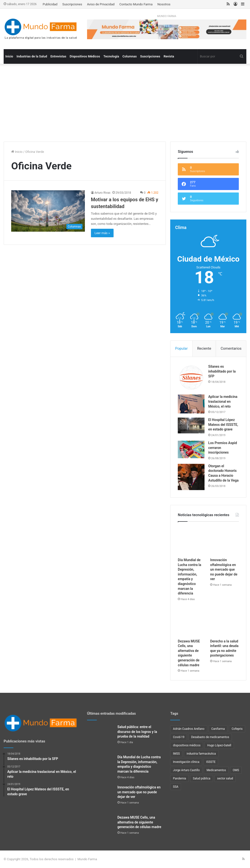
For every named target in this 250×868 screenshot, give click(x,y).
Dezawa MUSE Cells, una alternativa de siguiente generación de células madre (139, 822)
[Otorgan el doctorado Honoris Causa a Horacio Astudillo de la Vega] (191, 477)
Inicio (9, 56)
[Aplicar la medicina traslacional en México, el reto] (191, 404)
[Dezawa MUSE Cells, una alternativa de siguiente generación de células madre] (192, 622)
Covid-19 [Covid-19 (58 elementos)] (179, 737)
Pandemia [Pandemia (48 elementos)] (179, 778)
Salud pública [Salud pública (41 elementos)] (202, 778)
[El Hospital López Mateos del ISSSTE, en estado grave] (191, 425)
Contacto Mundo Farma (136, 4)
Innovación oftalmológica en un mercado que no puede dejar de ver (224, 569)
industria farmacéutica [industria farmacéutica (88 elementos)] (201, 754)
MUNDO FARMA (167, 16)
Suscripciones (72, 4)
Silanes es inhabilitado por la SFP (222, 371)
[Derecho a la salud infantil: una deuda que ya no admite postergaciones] (224, 622)
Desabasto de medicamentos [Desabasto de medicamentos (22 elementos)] (210, 737)
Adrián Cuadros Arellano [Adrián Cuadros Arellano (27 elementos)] (189, 729)
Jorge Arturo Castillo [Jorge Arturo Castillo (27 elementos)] (186, 770)
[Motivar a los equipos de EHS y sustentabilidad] (48, 211)
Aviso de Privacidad (101, 4)
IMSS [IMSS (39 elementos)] (176, 754)
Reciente (204, 348)
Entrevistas (58, 56)
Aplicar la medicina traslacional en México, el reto (223, 401)
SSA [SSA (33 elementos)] (176, 787)
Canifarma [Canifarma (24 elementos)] (218, 729)
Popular (181, 348)
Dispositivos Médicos (85, 56)
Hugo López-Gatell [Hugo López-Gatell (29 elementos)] (219, 745)
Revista (169, 56)
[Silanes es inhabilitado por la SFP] (191, 378)
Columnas (130, 56)
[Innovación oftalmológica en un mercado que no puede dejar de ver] (224, 541)
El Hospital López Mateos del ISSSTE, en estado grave (223, 425)
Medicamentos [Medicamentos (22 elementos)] (216, 770)
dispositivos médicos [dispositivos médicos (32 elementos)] (187, 745)
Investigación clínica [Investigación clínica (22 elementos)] (186, 762)
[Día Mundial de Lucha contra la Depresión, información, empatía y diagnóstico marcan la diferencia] (192, 541)
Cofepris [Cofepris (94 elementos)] (237, 729)
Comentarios (231, 348)
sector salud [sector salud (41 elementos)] (225, 778)
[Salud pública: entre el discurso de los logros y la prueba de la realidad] (100, 738)
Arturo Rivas (103, 193)
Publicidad (50, 4)
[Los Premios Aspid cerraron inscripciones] (191, 449)
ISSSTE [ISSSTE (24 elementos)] (211, 762)
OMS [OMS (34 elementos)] (236, 770)
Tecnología (111, 56)
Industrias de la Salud (32, 56)
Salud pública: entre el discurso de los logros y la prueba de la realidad (137, 732)
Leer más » (102, 233)
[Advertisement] (125, 105)
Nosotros (164, 4)
